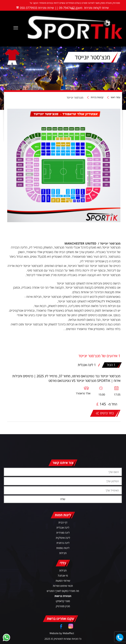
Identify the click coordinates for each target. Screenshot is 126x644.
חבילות (63, 553)
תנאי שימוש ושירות (63, 586)
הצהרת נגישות (63, 596)
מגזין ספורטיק (63, 606)
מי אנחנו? (63, 576)
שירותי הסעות (63, 581)
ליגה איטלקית (63, 538)
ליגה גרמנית (63, 543)
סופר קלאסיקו (63, 601)
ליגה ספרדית (63, 533)
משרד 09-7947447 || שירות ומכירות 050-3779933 (51, 8)
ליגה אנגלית (63, 528)
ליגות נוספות (63, 548)
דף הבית (63, 522)
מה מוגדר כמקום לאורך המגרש (63, 591)
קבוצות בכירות (97, 97)
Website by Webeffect (62, 633)
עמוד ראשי (116, 97)
